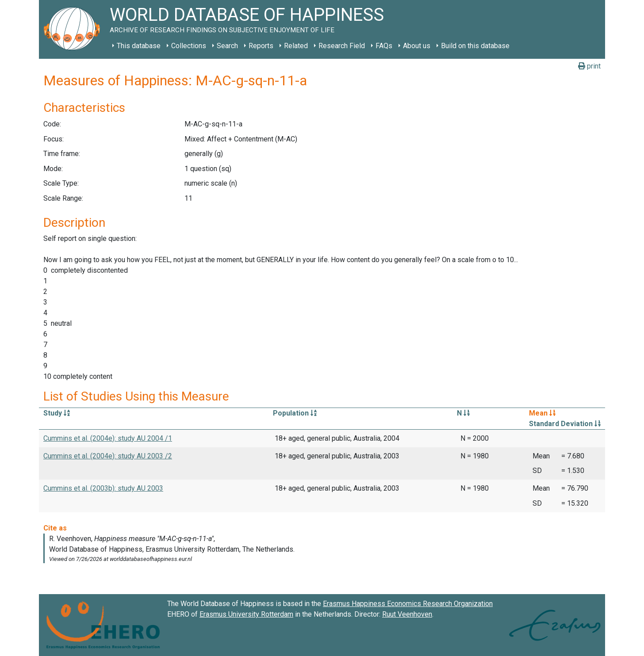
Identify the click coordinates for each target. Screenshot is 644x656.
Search (227, 46)
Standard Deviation (565, 424)
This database (139, 46)
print (589, 66)
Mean (542, 413)
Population (295, 413)
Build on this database (475, 46)
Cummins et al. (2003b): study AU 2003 (103, 488)
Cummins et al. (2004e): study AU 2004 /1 (108, 438)
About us (417, 46)
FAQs (384, 46)
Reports (261, 46)
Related (296, 46)
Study (57, 413)
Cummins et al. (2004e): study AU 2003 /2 (108, 456)
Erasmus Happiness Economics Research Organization (408, 604)
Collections (189, 46)
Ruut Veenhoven (407, 614)
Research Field (342, 46)
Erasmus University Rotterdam (246, 614)
